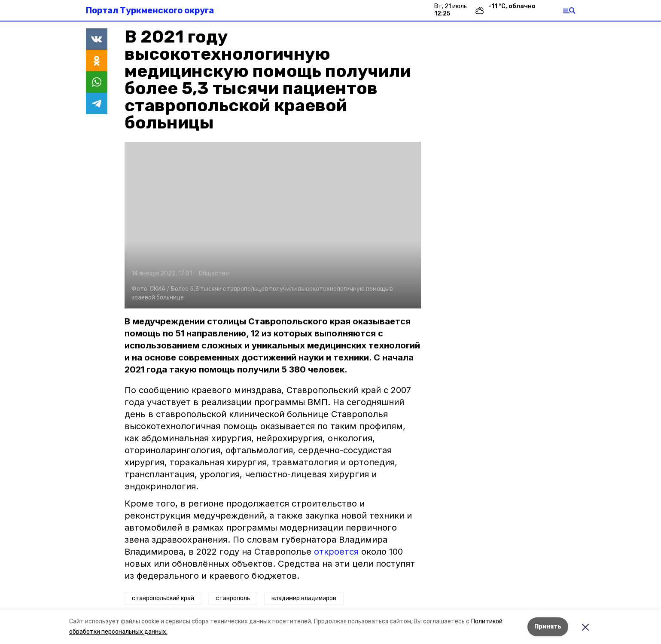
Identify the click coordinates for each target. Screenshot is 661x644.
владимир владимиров (304, 598)
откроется (336, 552)
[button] (273, 225)
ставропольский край (163, 598)
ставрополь (233, 598)
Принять (548, 627)
